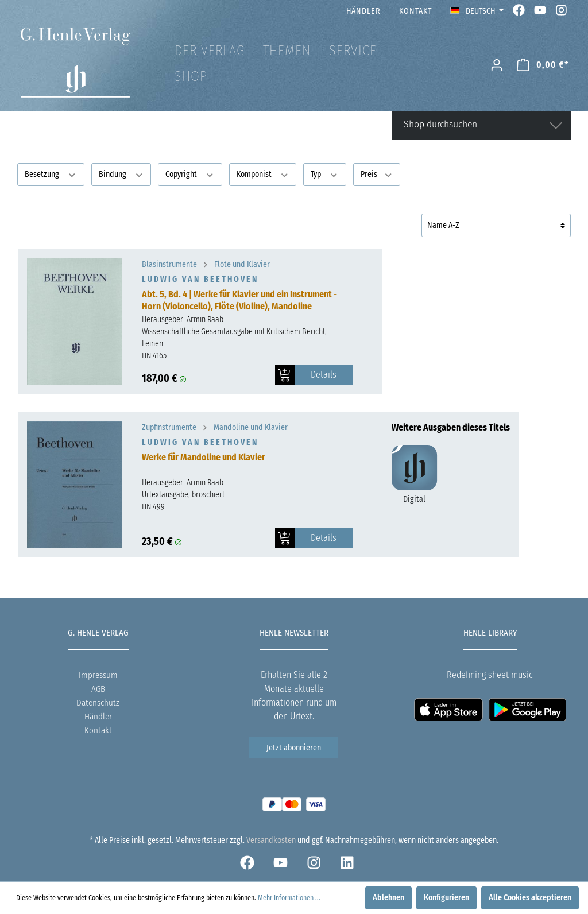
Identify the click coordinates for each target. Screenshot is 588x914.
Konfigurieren (446, 898)
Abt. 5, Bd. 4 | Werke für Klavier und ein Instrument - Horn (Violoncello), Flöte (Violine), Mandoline (239, 300)
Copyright (190, 174)
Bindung (121, 174)
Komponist (263, 174)
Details (324, 375)
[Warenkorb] (543, 65)
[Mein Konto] (497, 65)
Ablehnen (388, 898)
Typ (325, 174)
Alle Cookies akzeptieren (530, 898)
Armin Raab (205, 319)
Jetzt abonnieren (294, 748)
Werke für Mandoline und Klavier (204, 457)
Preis (377, 174)
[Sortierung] (496, 225)
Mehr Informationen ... (289, 898)
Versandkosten (271, 840)
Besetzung (51, 174)
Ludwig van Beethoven (200, 279)
